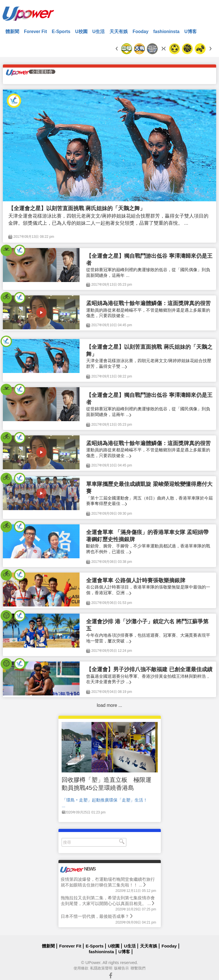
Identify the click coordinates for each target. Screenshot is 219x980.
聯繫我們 (138, 968)
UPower (93, 962)
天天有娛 (119, 32)
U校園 (81, 32)
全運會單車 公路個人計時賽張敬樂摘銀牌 (136, 580)
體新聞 (12, 32)
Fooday (140, 32)
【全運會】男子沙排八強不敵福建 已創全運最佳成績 (149, 669)
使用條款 (81, 968)
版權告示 (121, 968)
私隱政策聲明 (101, 968)
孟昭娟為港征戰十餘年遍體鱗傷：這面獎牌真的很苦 (148, 303)
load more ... (110, 705)
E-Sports (61, 32)
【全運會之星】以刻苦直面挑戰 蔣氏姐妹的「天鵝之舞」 (77, 208)
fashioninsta (167, 32)
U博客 (190, 32)
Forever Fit (36, 32)
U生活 (99, 32)
